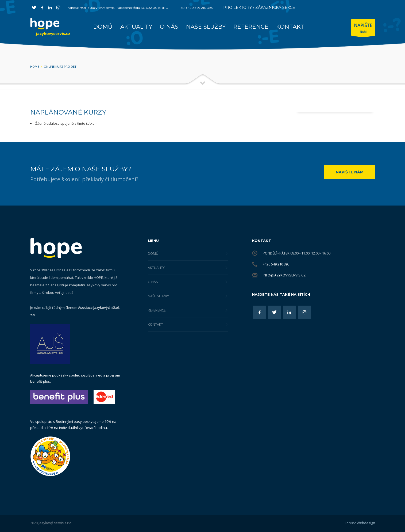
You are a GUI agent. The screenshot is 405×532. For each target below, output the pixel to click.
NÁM (363, 29)
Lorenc (360, 523)
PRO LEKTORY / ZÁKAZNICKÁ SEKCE (259, 7)
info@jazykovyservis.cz (284, 275)
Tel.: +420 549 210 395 (196, 8)
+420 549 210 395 (276, 264)
